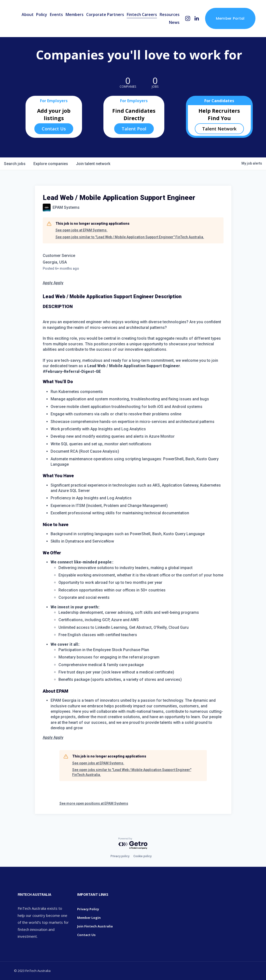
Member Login (89, 918)
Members (75, 14)
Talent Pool (134, 129)
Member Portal (230, 18)
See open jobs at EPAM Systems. (82, 230)
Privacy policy (120, 856)
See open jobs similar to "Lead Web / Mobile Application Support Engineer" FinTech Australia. (130, 237)
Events (56, 14)
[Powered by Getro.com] (133, 844)
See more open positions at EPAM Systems (94, 803)
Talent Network (219, 129)
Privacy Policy (88, 909)
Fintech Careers (142, 14)
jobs (15, 164)
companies (51, 164)
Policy (42, 14)
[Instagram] (188, 19)
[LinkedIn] (197, 19)
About (28, 14)
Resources (170, 14)
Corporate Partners (105, 14)
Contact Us (54, 129)
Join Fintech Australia (95, 926)
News (174, 22)
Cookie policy (142, 856)
